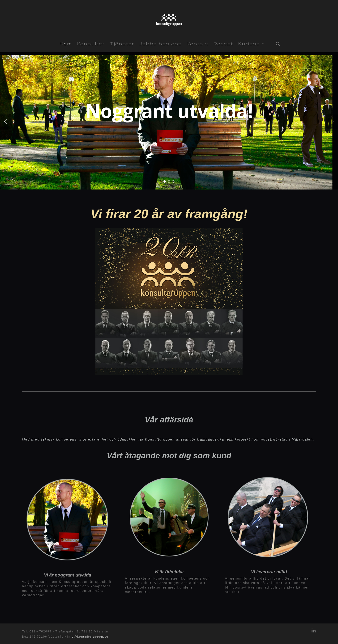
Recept (223, 44)
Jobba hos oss (160, 44)
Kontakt (198, 44)
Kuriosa (251, 43)
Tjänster (122, 44)
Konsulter (91, 44)
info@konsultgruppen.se (88, 637)
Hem (66, 44)
